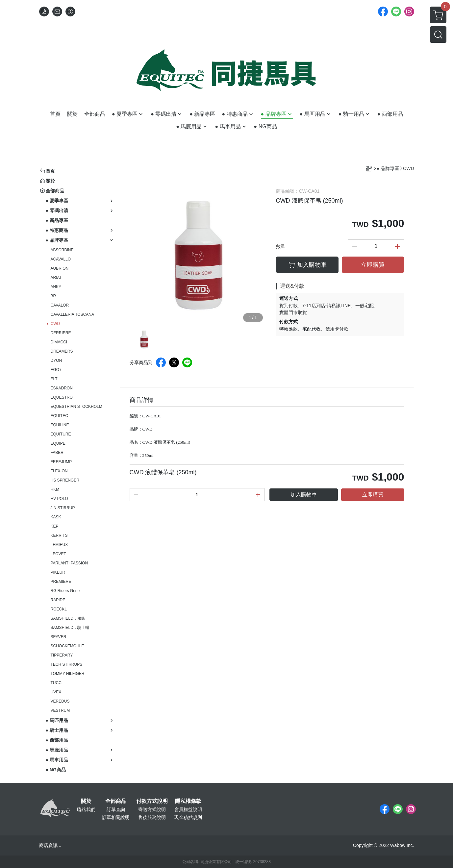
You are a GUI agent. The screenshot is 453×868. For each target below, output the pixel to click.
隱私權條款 (188, 801)
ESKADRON (62, 388)
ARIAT (56, 278)
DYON (56, 360)
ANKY (56, 287)
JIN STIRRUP (63, 508)
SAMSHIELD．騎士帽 (70, 628)
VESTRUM (60, 710)
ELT (54, 379)
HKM (55, 489)
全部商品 (116, 801)
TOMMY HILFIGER (68, 674)
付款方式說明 (152, 801)
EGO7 (56, 370)
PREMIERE (61, 582)
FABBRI (58, 453)
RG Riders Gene (65, 591)
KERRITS (59, 535)
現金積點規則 (188, 817)
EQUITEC (59, 416)
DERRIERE (61, 333)
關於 (86, 801)
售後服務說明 (152, 817)
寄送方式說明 (152, 809)
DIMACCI (59, 342)
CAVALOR (60, 305)
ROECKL (59, 609)
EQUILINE (60, 425)
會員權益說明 (188, 809)
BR (53, 296)
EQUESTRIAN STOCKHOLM (76, 407)
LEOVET (58, 554)
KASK (56, 517)
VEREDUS (60, 701)
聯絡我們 (86, 809)
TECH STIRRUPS (67, 664)
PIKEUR (58, 572)
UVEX (56, 692)
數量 (281, 246)
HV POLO (59, 499)
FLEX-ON (59, 471)
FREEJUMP (61, 462)
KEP (55, 526)
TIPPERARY (62, 655)
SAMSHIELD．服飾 (68, 618)
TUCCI (57, 683)
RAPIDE (58, 600)
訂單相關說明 (116, 817)
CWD (55, 324)
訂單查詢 (116, 809)
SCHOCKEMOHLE (67, 646)
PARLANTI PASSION (69, 563)
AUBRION (60, 268)
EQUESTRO (62, 397)
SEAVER (59, 637)
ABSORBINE (62, 250)
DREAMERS (62, 351)
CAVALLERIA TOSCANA (73, 314)
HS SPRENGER (65, 480)
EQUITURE (61, 434)
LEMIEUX (59, 545)
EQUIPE (58, 443)
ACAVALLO (61, 259)
